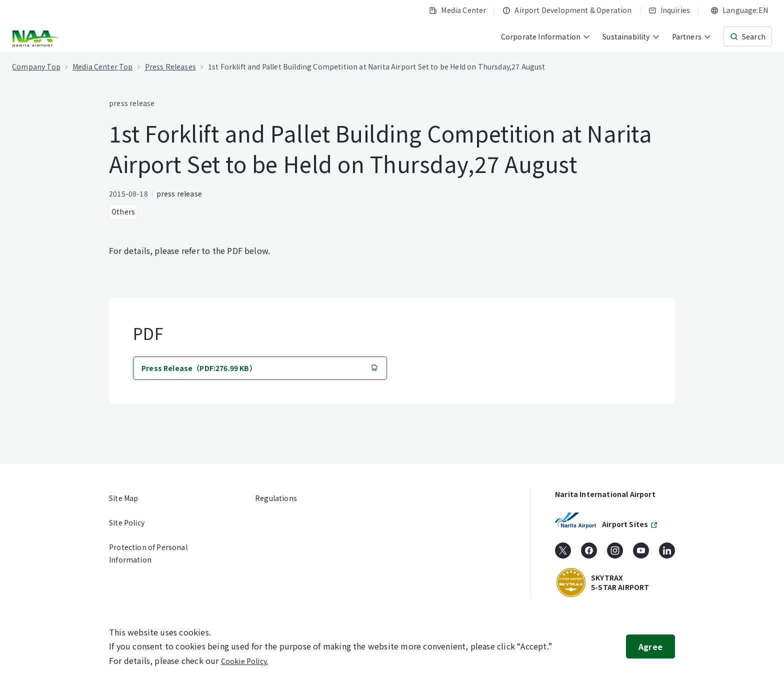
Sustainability (631, 36)
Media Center (457, 10)
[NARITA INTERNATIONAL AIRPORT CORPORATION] (36, 38)
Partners (692, 36)
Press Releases (170, 66)
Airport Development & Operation (567, 10)
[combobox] (739, 10)
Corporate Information (546, 36)
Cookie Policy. (244, 661)
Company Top (36, 66)
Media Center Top (103, 66)
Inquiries (669, 10)
